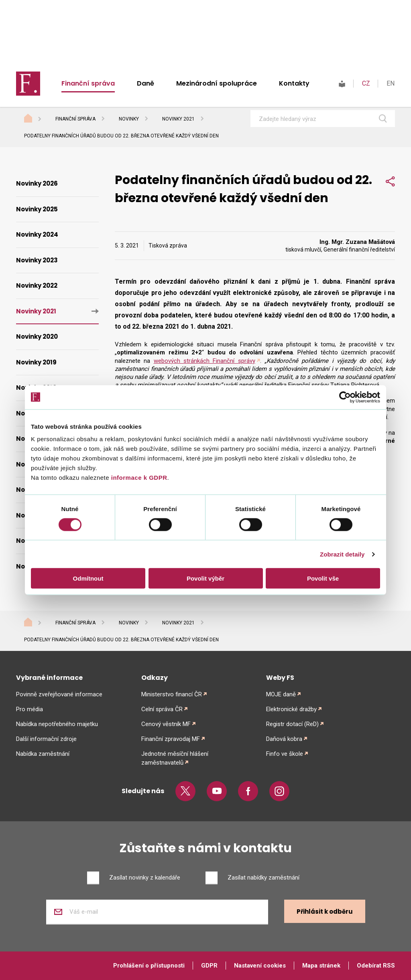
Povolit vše (323, 578)
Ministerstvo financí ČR (172, 694)
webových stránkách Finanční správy (204, 361)
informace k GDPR (138, 478)
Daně (145, 83)
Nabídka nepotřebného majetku (57, 724)
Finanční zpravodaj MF (171, 739)
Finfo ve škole (285, 754)
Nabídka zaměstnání (43, 754)
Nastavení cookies (260, 966)
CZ (366, 83)
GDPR (209, 966)
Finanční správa (88, 83)
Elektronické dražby (291, 709)
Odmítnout (88, 578)
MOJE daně (281, 694)
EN (391, 83)
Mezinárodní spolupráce (217, 83)
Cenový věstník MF (166, 724)
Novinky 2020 (37, 337)
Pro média (30, 709)
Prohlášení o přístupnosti (149, 966)
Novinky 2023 (37, 260)
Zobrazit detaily (342, 554)
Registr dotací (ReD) (292, 724)
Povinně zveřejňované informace (59, 694)
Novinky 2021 (178, 119)
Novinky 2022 (37, 285)
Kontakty (294, 83)
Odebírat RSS (376, 966)
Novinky (129, 119)
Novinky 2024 (37, 234)
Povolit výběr (205, 578)
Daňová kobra (284, 739)
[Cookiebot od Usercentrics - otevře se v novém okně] (345, 397)
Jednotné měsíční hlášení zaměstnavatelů (175, 758)
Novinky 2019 (36, 362)
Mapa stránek (321, 966)
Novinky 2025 (37, 209)
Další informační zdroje (46, 739)
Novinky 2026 (37, 183)
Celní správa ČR (162, 709)
